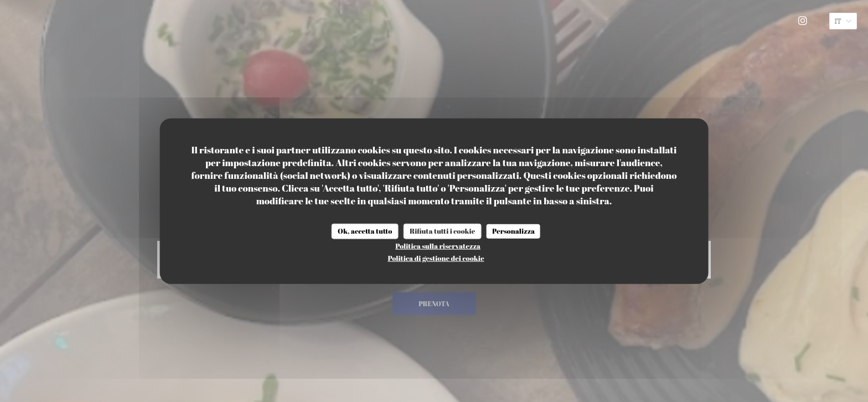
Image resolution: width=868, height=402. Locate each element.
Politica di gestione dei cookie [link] (436, 257)
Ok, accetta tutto (365, 231)
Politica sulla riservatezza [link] (438, 245)
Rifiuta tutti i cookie (442, 231)
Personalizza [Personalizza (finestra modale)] (513, 231)
